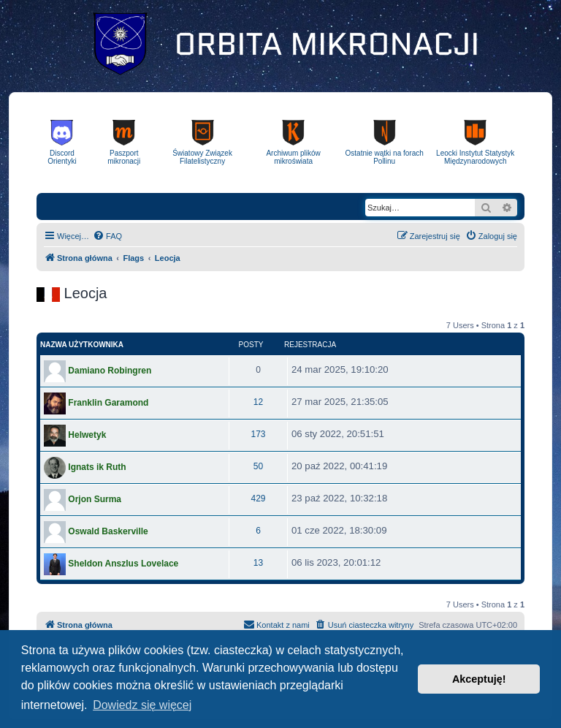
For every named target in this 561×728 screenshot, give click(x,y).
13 (258, 563)
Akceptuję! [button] (479, 679)
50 (258, 466)
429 (258, 498)
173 (258, 434)
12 (258, 402)
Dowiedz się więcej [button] (142, 705)
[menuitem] (107, 236)
